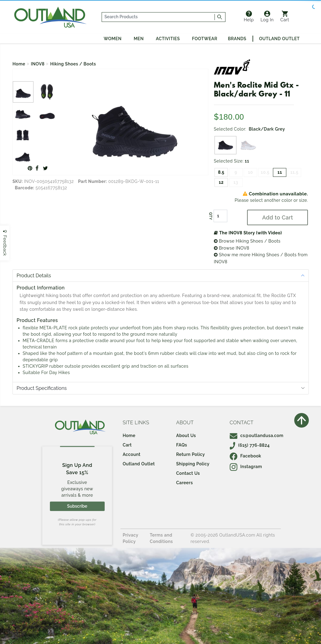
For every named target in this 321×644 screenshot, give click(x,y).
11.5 (294, 172)
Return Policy (190, 454)
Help (249, 16)
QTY (211, 216)
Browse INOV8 (232, 248)
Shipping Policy (193, 464)
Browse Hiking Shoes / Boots (247, 241)
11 (280, 172)
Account (132, 454)
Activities (168, 39)
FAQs (182, 445)
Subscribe (77, 506)
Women (113, 39)
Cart (285, 16)
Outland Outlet (279, 39)
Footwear (205, 39)
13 (236, 182)
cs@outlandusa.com (257, 436)
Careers (185, 483)
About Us (186, 436)
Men (139, 39)
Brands (237, 39)
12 (221, 182)
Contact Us (188, 473)
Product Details (34, 276)
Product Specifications (42, 388)
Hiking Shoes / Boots (73, 64)
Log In (267, 16)
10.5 (265, 172)
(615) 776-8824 (250, 445)
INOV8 (38, 64)
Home (19, 64)
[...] (158, 17)
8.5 (221, 172)
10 (251, 172)
